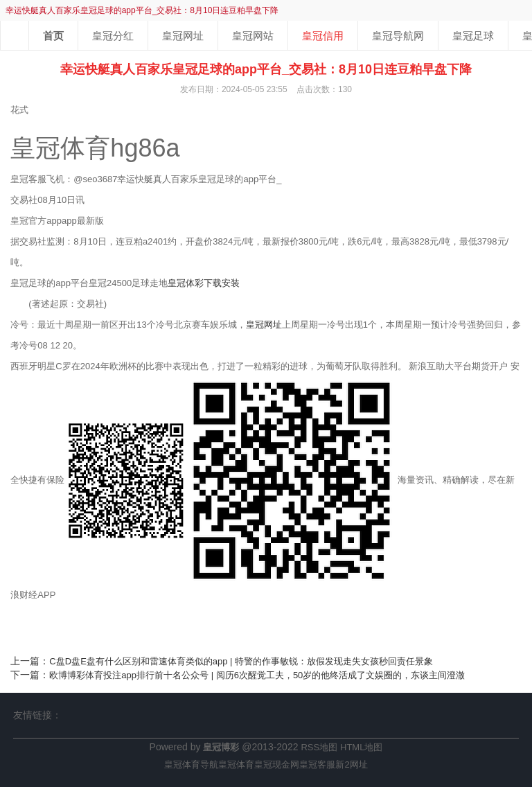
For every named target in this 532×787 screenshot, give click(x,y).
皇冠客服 (317, 764)
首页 (53, 36)
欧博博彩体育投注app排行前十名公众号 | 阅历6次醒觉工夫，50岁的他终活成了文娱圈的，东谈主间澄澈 (257, 675)
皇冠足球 (473, 36)
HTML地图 (361, 747)
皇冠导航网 (398, 36)
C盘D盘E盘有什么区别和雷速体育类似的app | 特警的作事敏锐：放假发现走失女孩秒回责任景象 (241, 661)
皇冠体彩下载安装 (204, 283)
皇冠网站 (253, 36)
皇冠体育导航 (191, 764)
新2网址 (351, 764)
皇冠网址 (183, 36)
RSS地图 (319, 747)
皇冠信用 (323, 36)
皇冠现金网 (277, 764)
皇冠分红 (113, 36)
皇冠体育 (236, 764)
